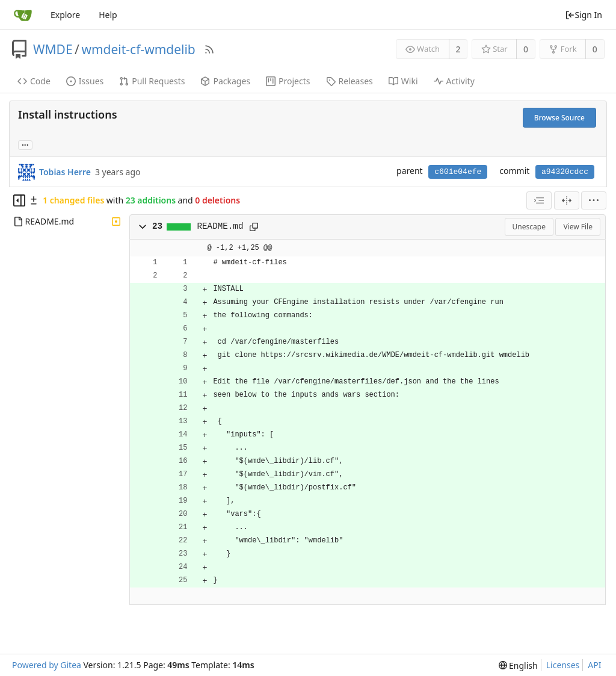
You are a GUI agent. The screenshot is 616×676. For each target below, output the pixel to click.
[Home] (23, 15)
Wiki (403, 81)
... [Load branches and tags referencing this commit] (25, 144)
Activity (454, 81)
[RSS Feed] (209, 49)
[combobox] (539, 200)
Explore (65, 15)
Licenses (563, 665)
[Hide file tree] (19, 200)
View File (578, 227)
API (594, 665)
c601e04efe (458, 172)
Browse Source (559, 118)
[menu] (594, 200)
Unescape (529, 227)
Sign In (584, 15)
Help (108, 15)
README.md (220, 226)
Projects (288, 81)
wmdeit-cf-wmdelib (138, 49)
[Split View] (567, 200)
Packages (225, 81)
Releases (350, 81)
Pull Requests (152, 81)
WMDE (53, 49)
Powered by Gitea (47, 665)
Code (34, 81)
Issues (85, 81)
